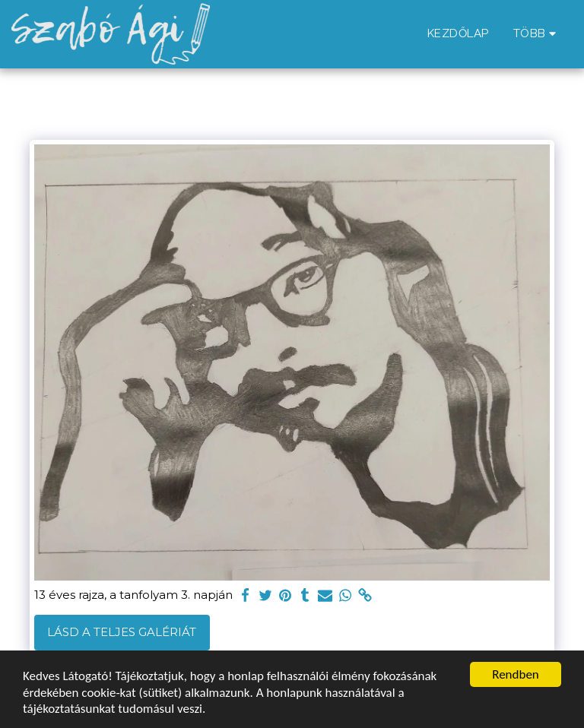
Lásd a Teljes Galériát (122, 632)
